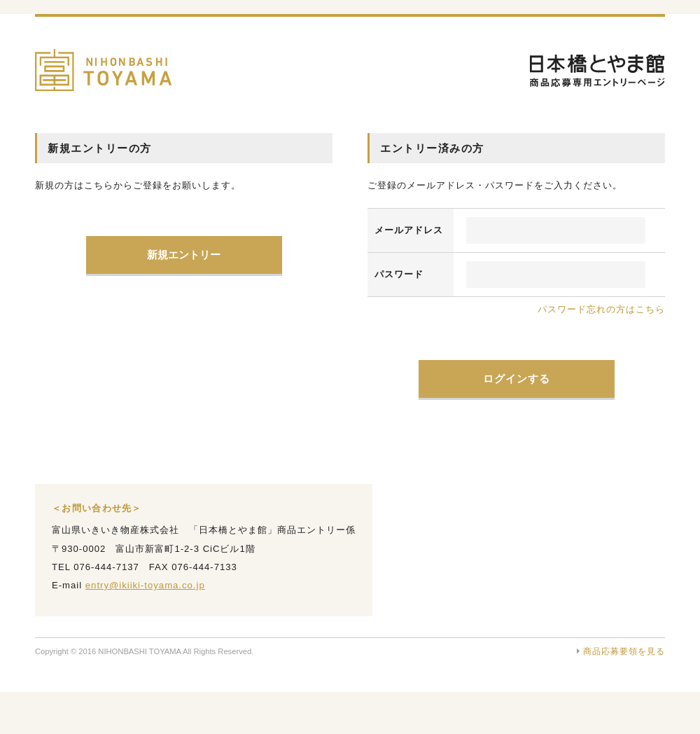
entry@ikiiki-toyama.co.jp (145, 585)
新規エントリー (184, 255)
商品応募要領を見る (621, 651)
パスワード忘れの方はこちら (601, 309)
